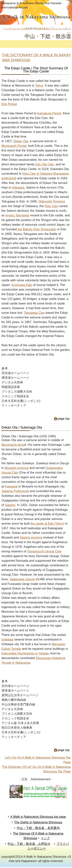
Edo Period (9, 104)
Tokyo (39, 86)
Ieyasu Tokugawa (17, 215)
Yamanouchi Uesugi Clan (44, 551)
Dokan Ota (21, 141)
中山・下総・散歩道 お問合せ (29, 844)
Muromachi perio (13, 445)
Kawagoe (11, 486)
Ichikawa (7, 640)
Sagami (10, 505)
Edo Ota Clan (45, 164)
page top (64, 419)
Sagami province (31, 537)
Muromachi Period (14, 146)
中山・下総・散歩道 (36, 18)
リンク (45, 838)
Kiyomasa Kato (22, 285)
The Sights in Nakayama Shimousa (38, 822)
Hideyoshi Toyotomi (52, 201)
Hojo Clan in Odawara (37, 174)
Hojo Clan (51, 206)
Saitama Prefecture (15, 491)
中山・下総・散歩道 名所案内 (38, 828)
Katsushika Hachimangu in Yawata (25, 653)
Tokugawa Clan (34, 313)
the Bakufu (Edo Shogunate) (37, 229)
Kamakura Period (49, 113)
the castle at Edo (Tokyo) (47, 524)
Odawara (18, 188)
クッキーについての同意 (17, 29)
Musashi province (17, 468)
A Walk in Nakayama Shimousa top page (38, 817)
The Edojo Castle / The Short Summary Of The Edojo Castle (36, 70)
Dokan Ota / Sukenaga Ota (22, 427)
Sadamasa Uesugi (22, 579)
